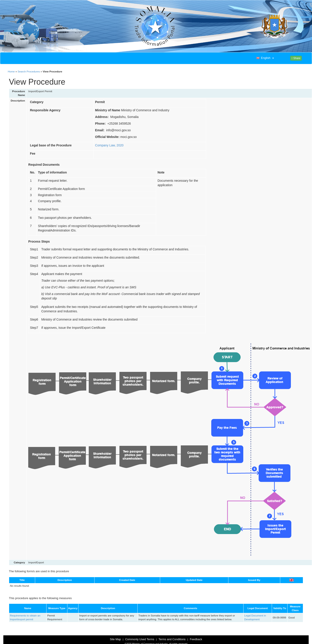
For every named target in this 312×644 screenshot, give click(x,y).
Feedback (196, 639)
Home (11, 71)
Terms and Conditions (172, 639)
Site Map (115, 639)
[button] (265, 58)
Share (296, 58)
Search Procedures (29, 71)
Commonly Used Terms (140, 639)
